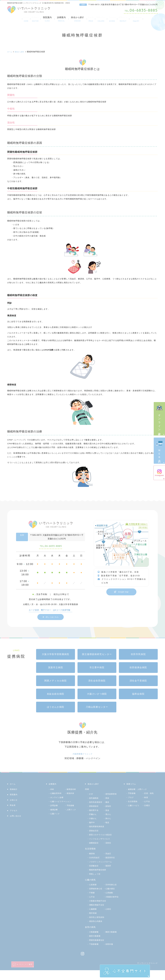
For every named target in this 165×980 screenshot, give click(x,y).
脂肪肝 (109, 871)
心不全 (109, 902)
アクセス (115, 19)
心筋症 (109, 919)
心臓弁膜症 (95, 898)
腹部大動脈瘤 (96, 946)
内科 (52, 791)
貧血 (91, 816)
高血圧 (109, 859)
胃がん (92, 820)
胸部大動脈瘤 (112, 942)
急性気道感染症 (97, 804)
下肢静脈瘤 (95, 954)
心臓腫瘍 (93, 919)
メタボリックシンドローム (102, 867)
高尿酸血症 (95, 871)
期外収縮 (93, 923)
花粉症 (109, 849)
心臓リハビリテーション (62, 803)
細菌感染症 (95, 849)
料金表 (86, 19)
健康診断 (55, 811)
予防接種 (71, 807)
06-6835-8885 (51, 547)
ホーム (14, 19)
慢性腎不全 (111, 812)
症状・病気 (150, 795)
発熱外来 (71, 795)
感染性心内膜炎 (97, 931)
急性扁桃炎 (95, 800)
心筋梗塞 (93, 890)
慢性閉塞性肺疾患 (98, 832)
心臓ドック (56, 815)
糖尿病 (92, 859)
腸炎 (91, 808)
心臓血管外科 (57, 795)
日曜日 (147, 807)
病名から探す (71, 19)
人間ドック (72, 811)
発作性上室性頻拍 (98, 927)
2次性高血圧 (95, 863)
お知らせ (14, 802)
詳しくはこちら (52, 619)
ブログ (131, 799)
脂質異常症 (111, 863)
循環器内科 (72, 791)
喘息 (91, 828)
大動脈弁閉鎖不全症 (99, 911)
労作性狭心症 (112, 890)
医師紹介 (27, 19)
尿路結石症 (95, 836)
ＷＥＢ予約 (159, 450)
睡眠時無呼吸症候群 (99, 876)
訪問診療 (55, 807)
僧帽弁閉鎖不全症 (98, 915)
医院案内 (41, 19)
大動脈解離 (95, 942)
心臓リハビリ (134, 807)
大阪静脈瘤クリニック (82, 755)
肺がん (92, 824)
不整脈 (109, 898)
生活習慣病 (133, 803)
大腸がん (110, 820)
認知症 (92, 812)
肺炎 (108, 800)
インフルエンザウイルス (101, 844)
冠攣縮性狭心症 (97, 894)
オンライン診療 (159, 418)
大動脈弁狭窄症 (97, 907)
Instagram (159, 473)
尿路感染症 (111, 808)
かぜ (91, 796)
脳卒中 (109, 824)
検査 (146, 799)
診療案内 (55, 19)
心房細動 (93, 902)
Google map (123, 592)
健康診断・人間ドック (139, 791)
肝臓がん (110, 816)
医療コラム (100, 19)
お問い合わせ (148, 19)
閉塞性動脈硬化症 (98, 950)
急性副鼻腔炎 (112, 796)
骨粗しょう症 (96, 880)
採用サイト (130, 19)
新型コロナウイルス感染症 (102, 840)
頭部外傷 (110, 954)
